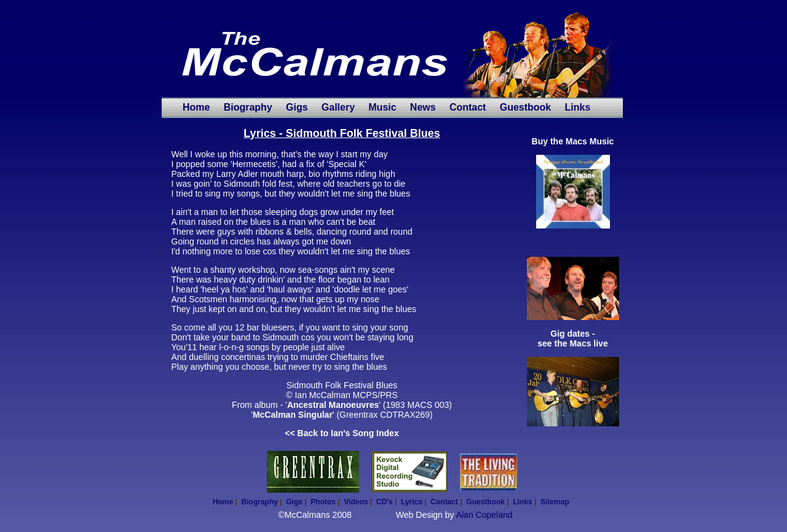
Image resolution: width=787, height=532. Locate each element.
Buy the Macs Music (573, 141)
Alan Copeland (484, 515)
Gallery (338, 107)
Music (382, 107)
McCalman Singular (293, 415)
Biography (248, 107)
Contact (468, 107)
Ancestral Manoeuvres (333, 405)
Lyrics (412, 502)
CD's (385, 502)
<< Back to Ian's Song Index (342, 433)
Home (196, 107)
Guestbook (526, 107)
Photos (323, 502)
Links (577, 107)
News (423, 107)
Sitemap (555, 502)
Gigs (297, 107)
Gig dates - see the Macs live (572, 338)
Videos (356, 502)
